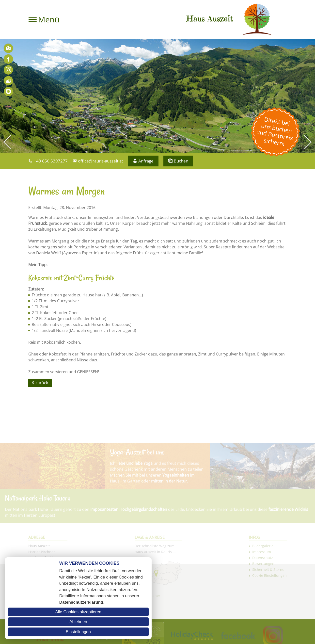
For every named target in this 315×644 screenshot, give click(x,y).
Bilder (8, 48)
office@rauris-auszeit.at (101, 161)
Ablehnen (78, 622)
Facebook (8, 59)
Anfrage (146, 161)
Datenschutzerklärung (81, 602)
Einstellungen (78, 632)
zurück (42, 383)
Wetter (8, 81)
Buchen (181, 161)
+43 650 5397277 (51, 161)
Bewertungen (8, 92)
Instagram (8, 70)
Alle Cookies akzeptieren (78, 612)
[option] (157, 96)
